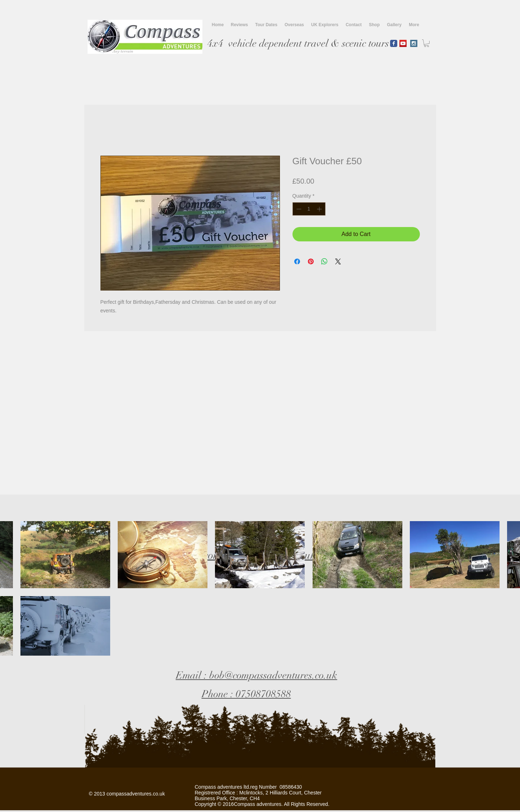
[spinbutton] (309, 209)
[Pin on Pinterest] (311, 261)
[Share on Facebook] (297, 261)
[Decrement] (298, 209)
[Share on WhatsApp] (324, 261)
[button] (427, 43)
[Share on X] (338, 261)
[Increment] (320, 209)
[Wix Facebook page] (394, 43)
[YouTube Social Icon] (403, 43)
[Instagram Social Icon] (414, 43)
